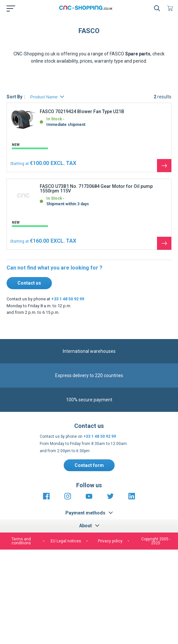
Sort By (14, 102)
